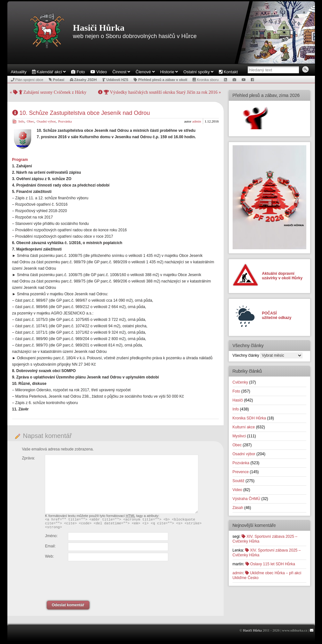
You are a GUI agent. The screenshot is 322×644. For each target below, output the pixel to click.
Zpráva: (29, 458)
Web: (50, 559)
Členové (145, 72)
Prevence (241, 472)
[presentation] (89, 580)
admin (197, 121)
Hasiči (238, 400)
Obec (31, 121)
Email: (50, 549)
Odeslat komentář (68, 608)
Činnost (121, 72)
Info (21, 121)
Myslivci (239, 436)
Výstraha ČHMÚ (247, 499)
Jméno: (51, 539)
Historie (169, 72)
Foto (78, 72)
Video (99, 72)
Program (20, 160)
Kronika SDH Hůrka (249, 418)
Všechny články (246, 355)
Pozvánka (65, 121)
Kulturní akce (244, 427)
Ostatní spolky (198, 72)
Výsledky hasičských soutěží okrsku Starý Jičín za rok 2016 (158, 92)
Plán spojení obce (27, 80)
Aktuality (19, 72)
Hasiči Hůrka (99, 28)
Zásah (238, 508)
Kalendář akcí (49, 72)
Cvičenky (240, 382)
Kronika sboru (206, 80)
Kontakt (228, 72)
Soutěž (239, 481)
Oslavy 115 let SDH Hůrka (270, 564)
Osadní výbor (46, 121)
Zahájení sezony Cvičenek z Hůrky (50, 92)
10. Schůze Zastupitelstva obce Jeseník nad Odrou (81, 113)
